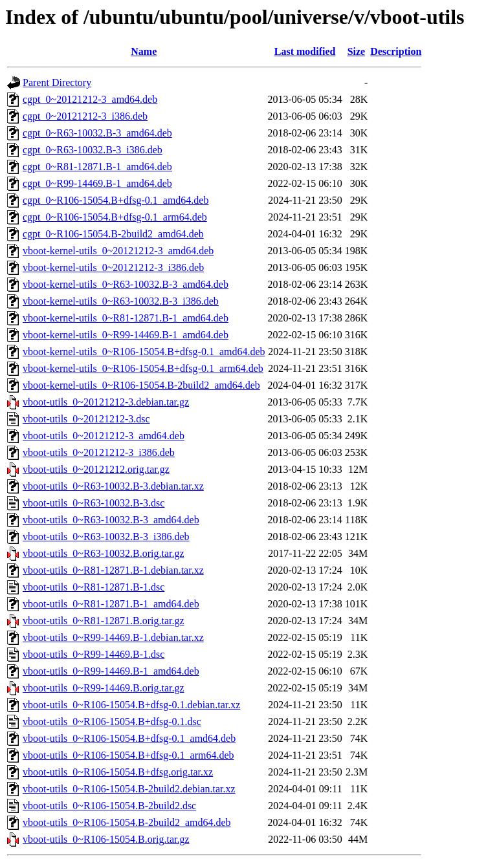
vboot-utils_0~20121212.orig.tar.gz (96, 469)
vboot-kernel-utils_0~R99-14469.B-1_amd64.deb (126, 335)
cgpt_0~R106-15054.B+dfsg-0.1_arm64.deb (115, 217)
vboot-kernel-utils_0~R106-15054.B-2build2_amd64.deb (141, 385)
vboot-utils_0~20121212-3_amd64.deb (104, 436)
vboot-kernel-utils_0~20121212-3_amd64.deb (118, 251)
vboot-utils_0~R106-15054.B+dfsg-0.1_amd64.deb (129, 738)
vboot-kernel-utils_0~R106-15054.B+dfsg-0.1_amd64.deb (144, 352)
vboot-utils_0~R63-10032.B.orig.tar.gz (104, 553)
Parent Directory (57, 82)
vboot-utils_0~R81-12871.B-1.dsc (94, 587)
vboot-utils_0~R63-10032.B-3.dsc (94, 503)
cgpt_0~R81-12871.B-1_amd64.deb (97, 167)
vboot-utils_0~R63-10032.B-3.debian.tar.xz (113, 486)
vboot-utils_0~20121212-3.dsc (86, 419)
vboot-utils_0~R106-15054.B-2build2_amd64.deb (127, 822)
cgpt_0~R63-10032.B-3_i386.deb (93, 150)
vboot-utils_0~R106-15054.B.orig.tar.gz (106, 839)
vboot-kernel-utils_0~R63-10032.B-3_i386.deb (121, 301)
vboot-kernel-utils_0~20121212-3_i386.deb (113, 267)
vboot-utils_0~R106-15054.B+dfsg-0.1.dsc (112, 722)
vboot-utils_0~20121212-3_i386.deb (99, 452)
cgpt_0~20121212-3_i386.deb (85, 116)
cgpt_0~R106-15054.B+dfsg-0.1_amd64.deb (116, 200)
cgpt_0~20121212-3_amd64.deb (90, 99)
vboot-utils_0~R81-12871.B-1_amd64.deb (111, 604)
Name (144, 51)
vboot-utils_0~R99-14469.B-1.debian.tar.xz (113, 637)
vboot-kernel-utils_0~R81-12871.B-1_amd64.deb (126, 318)
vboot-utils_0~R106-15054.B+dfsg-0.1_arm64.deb (128, 755)
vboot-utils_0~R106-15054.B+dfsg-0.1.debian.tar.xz (131, 705)
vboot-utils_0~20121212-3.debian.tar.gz (106, 402)
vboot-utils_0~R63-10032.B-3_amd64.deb (111, 520)
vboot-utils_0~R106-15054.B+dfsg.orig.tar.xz (118, 772)
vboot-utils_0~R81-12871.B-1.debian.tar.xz (113, 570)
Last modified (305, 51)
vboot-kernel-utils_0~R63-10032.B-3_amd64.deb (126, 284)
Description (396, 51)
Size (357, 51)
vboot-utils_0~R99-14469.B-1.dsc (94, 654)
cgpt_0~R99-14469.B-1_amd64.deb (97, 183)
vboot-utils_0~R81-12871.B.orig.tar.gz (104, 621)
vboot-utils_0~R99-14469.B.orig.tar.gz (104, 688)
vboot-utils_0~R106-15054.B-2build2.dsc (109, 806)
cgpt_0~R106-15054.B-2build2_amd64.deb (113, 234)
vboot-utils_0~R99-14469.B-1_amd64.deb (111, 671)
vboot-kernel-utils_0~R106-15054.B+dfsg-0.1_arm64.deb (143, 368)
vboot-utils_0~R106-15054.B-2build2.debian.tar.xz (129, 789)
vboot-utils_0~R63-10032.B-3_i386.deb (106, 537)
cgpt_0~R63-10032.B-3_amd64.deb (97, 133)
